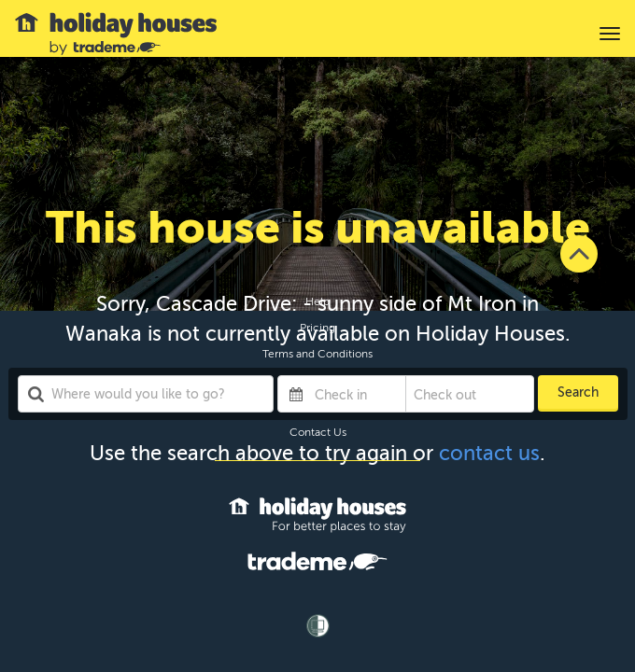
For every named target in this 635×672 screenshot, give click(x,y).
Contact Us (318, 432)
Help (317, 301)
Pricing (317, 328)
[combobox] (146, 394)
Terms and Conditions (317, 354)
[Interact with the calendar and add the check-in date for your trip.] (296, 394)
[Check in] (356, 394)
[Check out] (456, 394)
